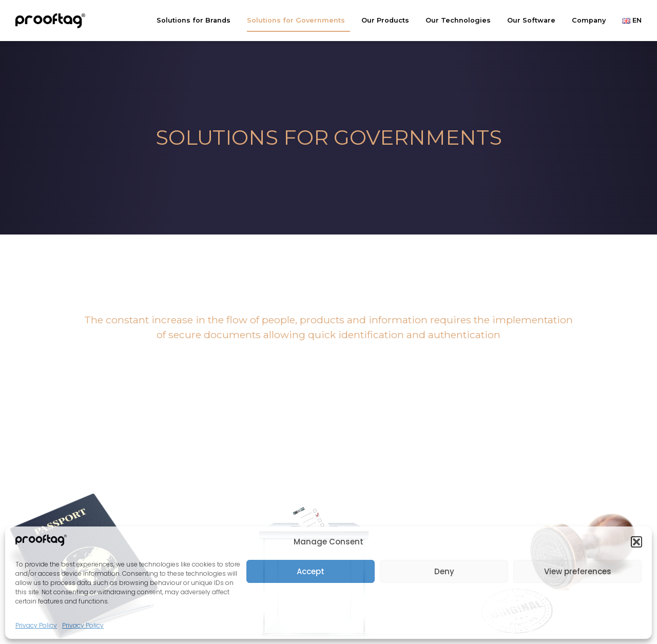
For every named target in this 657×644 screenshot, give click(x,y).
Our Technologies (461, 21)
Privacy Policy (36, 625)
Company (591, 21)
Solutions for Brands (196, 21)
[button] (636, 542)
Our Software (534, 21)
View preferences (578, 571)
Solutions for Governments (298, 21)
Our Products (388, 21)
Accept (311, 571)
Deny (444, 571)
